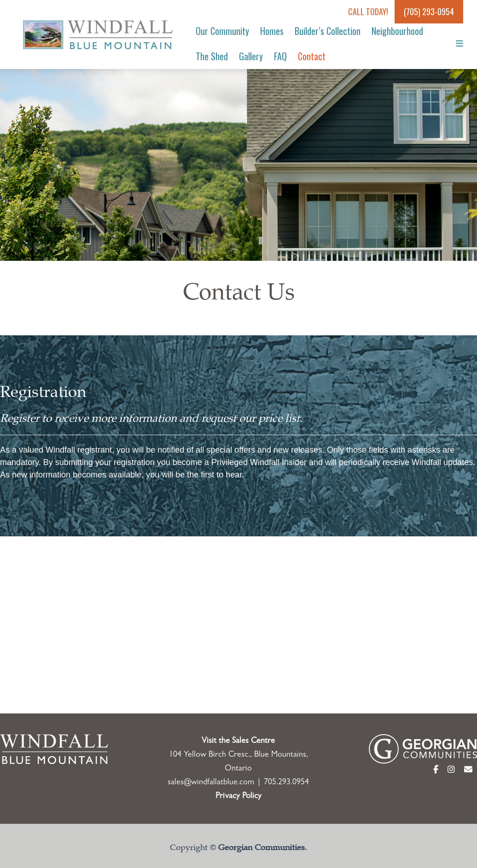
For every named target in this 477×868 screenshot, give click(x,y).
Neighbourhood (397, 31)
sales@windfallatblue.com (211, 783)
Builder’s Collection (328, 31)
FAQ (280, 56)
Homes (272, 31)
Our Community (222, 31)
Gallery (251, 56)
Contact (312, 56)
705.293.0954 (286, 783)
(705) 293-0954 (429, 11)
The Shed (212, 56)
